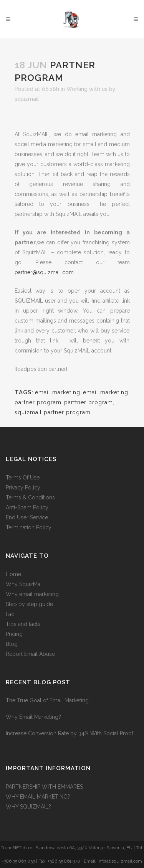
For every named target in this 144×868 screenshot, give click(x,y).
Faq (10, 614)
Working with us (87, 89)
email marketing (58, 392)
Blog (12, 644)
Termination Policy (29, 527)
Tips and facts (23, 624)
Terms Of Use (23, 478)
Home (13, 574)
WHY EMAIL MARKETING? (38, 797)
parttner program (89, 402)
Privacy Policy (23, 488)
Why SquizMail (24, 584)
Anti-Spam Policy (27, 507)
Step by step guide (29, 604)
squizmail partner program (53, 412)
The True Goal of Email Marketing (47, 700)
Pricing (14, 634)
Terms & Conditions (30, 497)
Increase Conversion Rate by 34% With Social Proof (70, 733)
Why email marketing (32, 594)
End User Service (27, 517)
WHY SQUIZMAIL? (28, 807)
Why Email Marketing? (33, 717)
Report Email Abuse (30, 654)
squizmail (27, 99)
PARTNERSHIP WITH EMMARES (44, 787)
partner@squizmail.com (44, 272)
